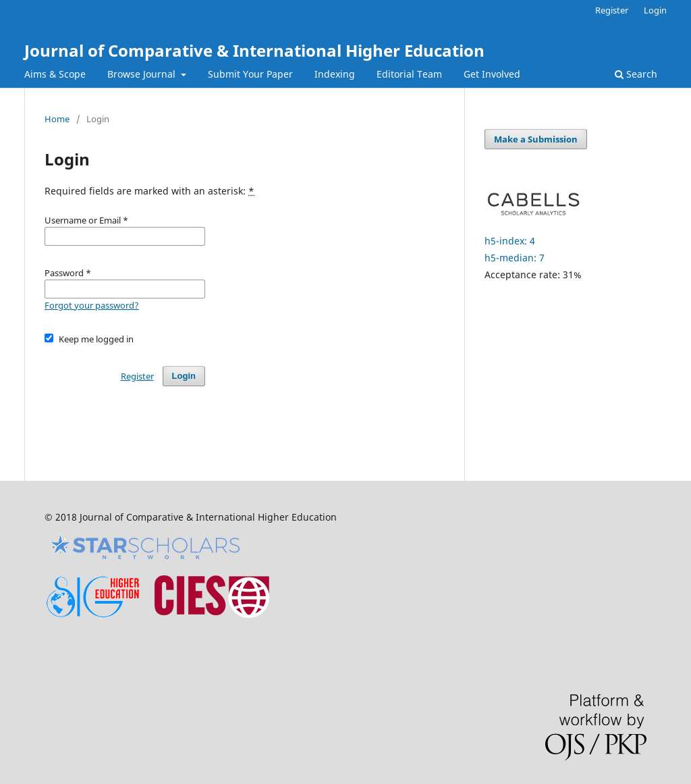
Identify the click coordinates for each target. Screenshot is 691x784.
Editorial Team (409, 74)
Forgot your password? (92, 305)
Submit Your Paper (250, 74)
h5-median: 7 (515, 258)
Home (57, 119)
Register (612, 10)
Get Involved (492, 74)
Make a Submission (536, 139)
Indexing (335, 74)
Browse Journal (143, 74)
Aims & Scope (55, 74)
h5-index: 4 (510, 241)
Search (636, 74)
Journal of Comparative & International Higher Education (254, 50)
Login (655, 10)
